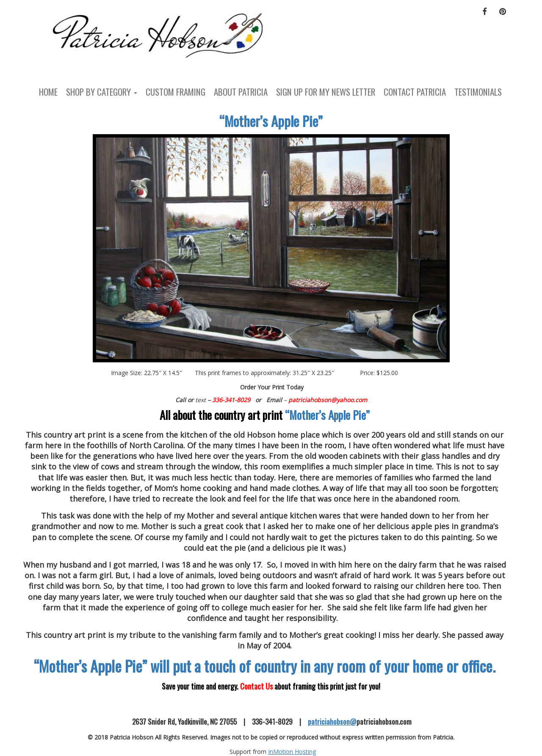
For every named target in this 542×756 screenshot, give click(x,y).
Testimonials (478, 92)
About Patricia (241, 92)
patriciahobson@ (332, 722)
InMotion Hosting (292, 752)
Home (48, 92)
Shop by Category (102, 92)
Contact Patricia (415, 92)
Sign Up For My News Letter (326, 92)
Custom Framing (176, 92)
